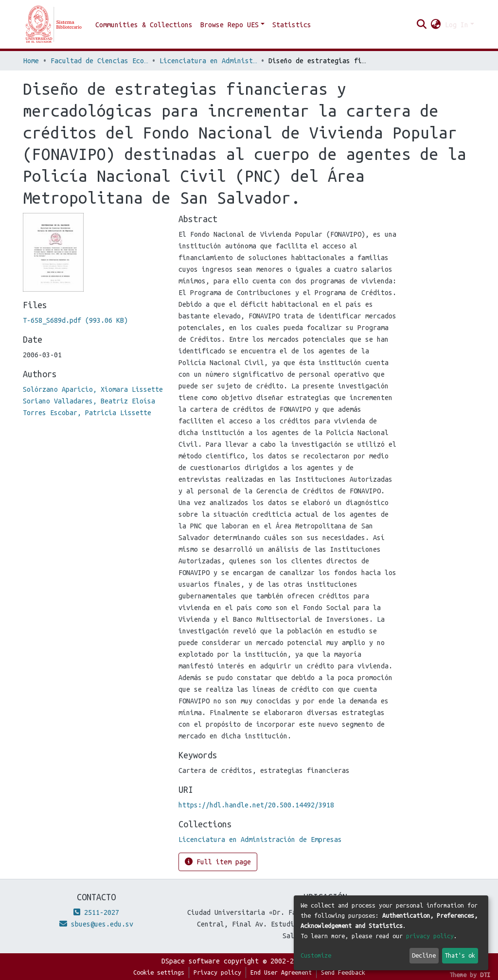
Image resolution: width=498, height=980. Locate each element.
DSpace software (191, 961)
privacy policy (430, 936)
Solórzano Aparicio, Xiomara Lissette (93, 389)
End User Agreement (281, 972)
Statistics (292, 25)
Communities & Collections (144, 25)
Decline (424, 955)
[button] (436, 25)
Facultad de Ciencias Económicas (99, 61)
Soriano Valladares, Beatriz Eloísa (89, 401)
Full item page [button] (218, 862)
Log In (457, 25)
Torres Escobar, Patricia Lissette (87, 413)
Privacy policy (217, 972)
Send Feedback (343, 972)
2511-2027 (96, 912)
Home (31, 61)
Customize (316, 955)
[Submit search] (422, 25)
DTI (485, 975)
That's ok (460, 955)
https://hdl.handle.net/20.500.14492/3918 (256, 805)
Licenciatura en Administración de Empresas (208, 61)
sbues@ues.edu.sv (96, 924)
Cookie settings (159, 972)
